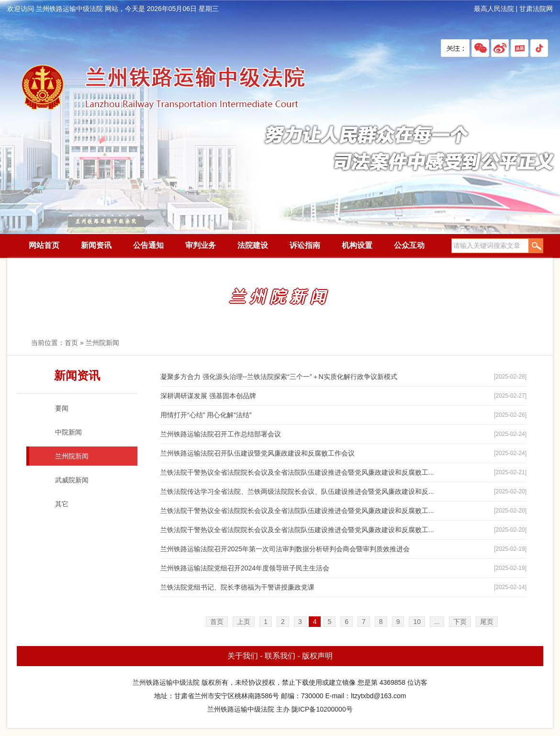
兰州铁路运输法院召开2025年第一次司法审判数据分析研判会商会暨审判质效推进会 (285, 549)
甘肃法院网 (536, 9)
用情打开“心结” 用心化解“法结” (206, 415)
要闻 (62, 408)
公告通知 (148, 245)
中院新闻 (68, 432)
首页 (71, 343)
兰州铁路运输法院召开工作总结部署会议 (221, 434)
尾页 (487, 622)
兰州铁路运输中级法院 (163, 88)
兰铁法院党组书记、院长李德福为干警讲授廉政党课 (237, 587)
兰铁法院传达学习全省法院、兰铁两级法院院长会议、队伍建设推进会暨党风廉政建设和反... (297, 491)
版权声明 (317, 656)
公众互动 (409, 245)
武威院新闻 (72, 480)
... (437, 622)
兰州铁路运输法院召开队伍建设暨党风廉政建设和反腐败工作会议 (258, 453)
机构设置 (357, 245)
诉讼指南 (305, 245)
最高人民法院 (494, 9)
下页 (460, 622)
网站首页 (44, 245)
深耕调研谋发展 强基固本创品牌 (208, 396)
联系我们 (280, 656)
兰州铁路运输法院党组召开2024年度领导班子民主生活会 (245, 568)
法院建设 (253, 245)
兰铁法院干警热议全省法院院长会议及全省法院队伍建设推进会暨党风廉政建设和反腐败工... (297, 472)
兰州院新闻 (102, 343)
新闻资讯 (96, 245)
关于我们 (243, 656)
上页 (244, 622)
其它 (62, 504)
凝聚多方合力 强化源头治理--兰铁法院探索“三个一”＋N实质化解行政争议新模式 (279, 377)
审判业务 (201, 245)
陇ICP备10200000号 (322, 709)
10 (417, 622)
